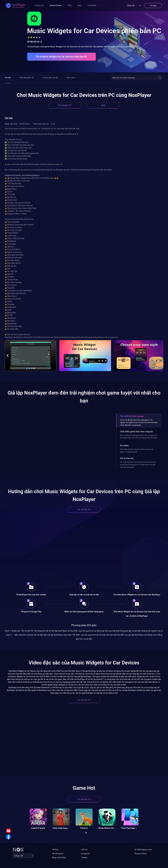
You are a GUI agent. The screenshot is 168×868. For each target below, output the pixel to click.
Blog (80, 5)
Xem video (71, 78)
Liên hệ (84, 850)
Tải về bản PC (65, 105)
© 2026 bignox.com (143, 850)
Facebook (92, 5)
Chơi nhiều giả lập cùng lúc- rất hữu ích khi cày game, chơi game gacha (137, 451)
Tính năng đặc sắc (27, 78)
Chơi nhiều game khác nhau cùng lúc (137, 432)
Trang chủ (39, 5)
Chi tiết (8, 78)
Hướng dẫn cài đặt (50, 78)
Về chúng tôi (58, 854)
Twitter (84, 858)
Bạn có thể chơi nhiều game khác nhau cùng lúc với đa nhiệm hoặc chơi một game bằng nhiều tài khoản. (139, 437)
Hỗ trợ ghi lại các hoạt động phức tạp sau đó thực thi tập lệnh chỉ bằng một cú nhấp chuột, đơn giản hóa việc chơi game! (138, 465)
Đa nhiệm (124, 446)
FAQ (70, 5)
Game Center (56, 5)
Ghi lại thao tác (127, 458)
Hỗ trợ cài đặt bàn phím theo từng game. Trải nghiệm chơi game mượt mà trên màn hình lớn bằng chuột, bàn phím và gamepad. (139, 423)
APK (103, 105)
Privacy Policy (141, 854)
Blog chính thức (59, 858)
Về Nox (55, 850)
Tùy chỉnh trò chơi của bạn (132, 416)
